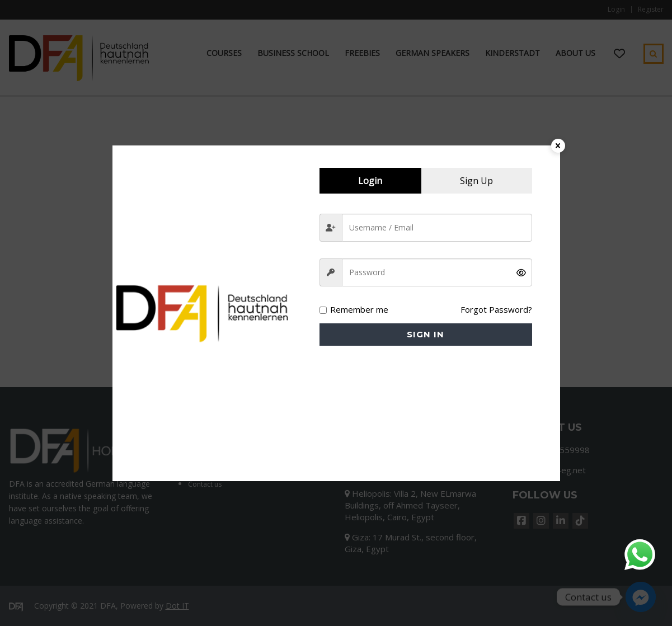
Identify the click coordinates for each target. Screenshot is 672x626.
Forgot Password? (496, 309)
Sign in (426, 334)
